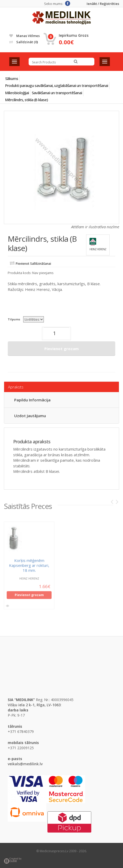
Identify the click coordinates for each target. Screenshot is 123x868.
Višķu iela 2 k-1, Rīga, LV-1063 (34, 705)
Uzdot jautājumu (30, 416)
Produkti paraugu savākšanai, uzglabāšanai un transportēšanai (57, 85)
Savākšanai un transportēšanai (57, 93)
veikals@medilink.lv (25, 764)
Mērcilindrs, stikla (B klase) (26, 100)
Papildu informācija (32, 400)
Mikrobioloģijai (17, 93)
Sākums (12, 78)
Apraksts (16, 387)
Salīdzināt (24, 42)
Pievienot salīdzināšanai (33, 264)
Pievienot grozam (61, 349)
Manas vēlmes (24, 36)
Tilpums (14, 319)
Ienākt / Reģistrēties (103, 4)
